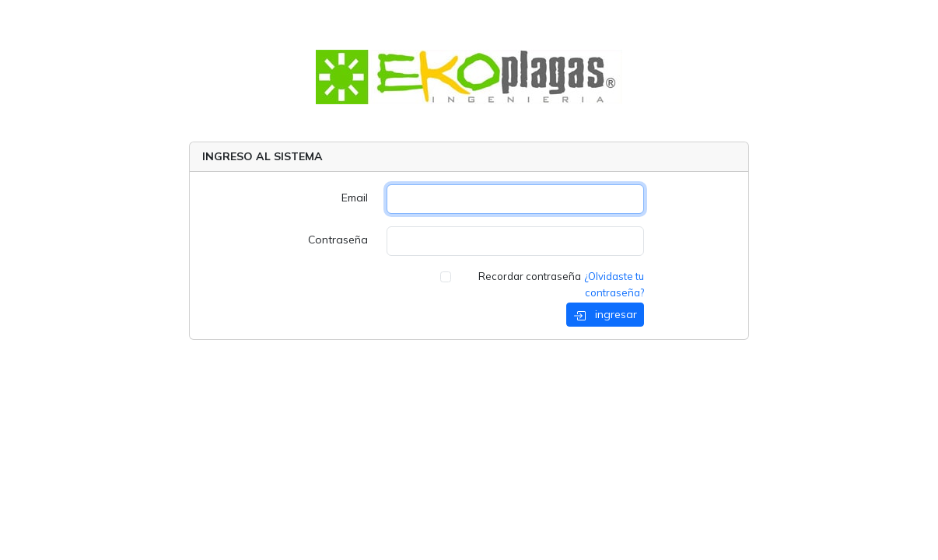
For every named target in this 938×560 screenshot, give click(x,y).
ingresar (605, 315)
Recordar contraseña (530, 276)
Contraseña (338, 240)
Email (355, 198)
